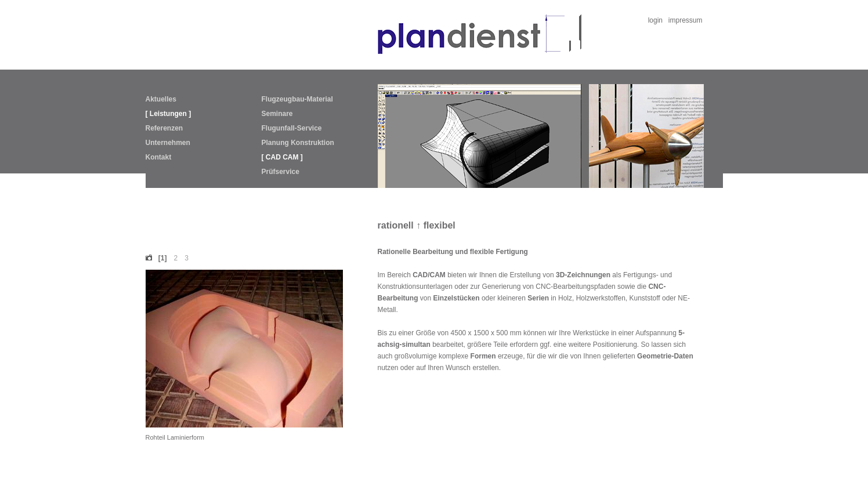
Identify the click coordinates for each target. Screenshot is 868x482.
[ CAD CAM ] (282, 157)
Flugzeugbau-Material (297, 99)
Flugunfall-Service (292, 128)
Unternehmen (168, 143)
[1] (163, 258)
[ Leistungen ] (169, 114)
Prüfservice (281, 172)
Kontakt (159, 157)
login (655, 20)
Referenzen (164, 128)
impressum (686, 20)
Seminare (277, 114)
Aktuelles (161, 99)
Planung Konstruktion (298, 143)
